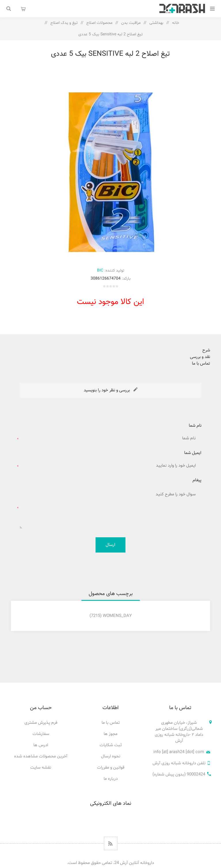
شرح (206, 350)
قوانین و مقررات (111, 768)
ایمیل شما (193, 453)
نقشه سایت (41, 768)
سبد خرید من (23, 9)
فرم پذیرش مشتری (41, 723)
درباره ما (111, 779)
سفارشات (41, 734)
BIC (100, 271)
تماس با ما (201, 364)
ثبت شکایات (111, 745)
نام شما (195, 426)
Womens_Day (117, 616)
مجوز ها (110, 734)
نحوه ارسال (111, 756)
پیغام (197, 480)
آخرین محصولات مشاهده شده (41, 756)
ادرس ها (41, 745)
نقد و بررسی (200, 357)
